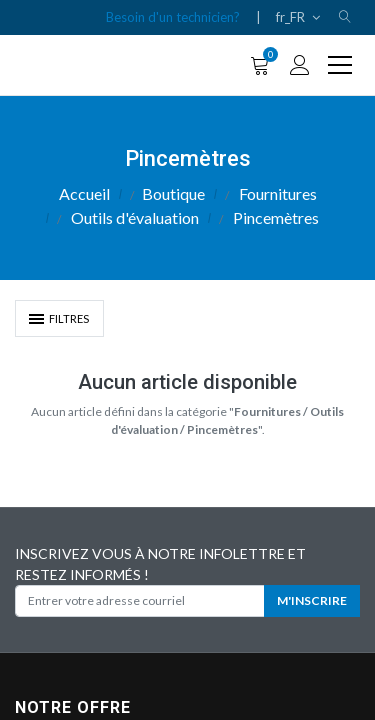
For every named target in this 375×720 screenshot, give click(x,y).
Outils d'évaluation (135, 217)
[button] (345, 17)
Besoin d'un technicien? (173, 17)
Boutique (173, 193)
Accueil (84, 193)
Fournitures (278, 193)
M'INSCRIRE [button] (312, 600)
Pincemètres (276, 217)
